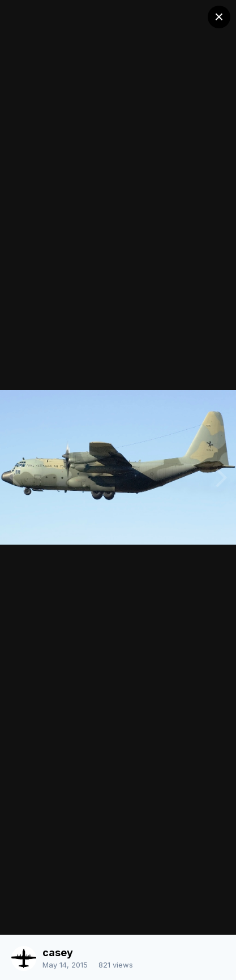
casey (58, 953)
